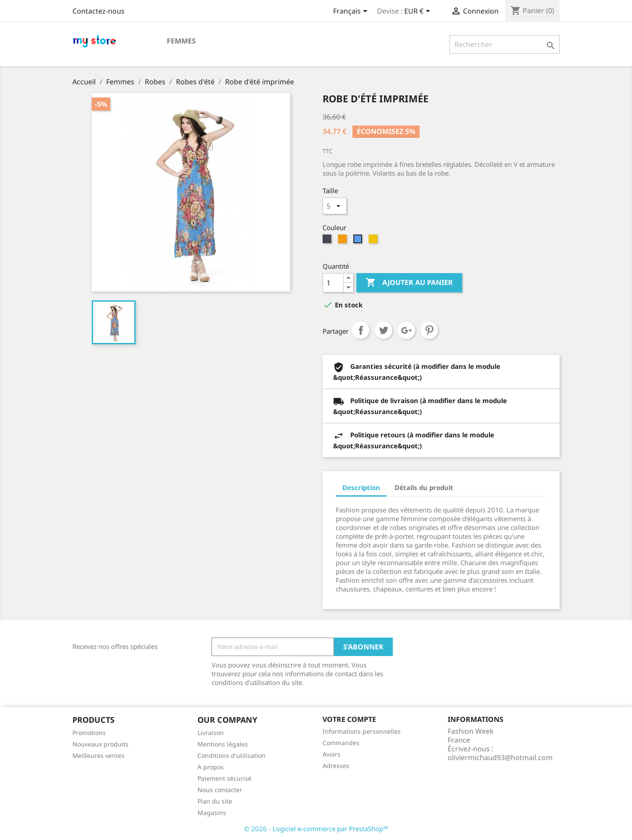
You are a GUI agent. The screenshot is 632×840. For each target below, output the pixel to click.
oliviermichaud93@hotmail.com (500, 757)
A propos (211, 767)
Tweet (384, 330)
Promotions (89, 733)
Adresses (336, 766)
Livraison (211, 733)
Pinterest (429, 330)
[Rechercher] (505, 44)
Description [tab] (361, 487)
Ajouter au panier (409, 283)
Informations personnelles (362, 731)
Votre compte (349, 719)
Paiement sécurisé (224, 778)
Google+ (406, 330)
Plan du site (215, 801)
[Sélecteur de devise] (419, 12)
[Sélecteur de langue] (352, 12)
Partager (361, 330)
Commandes (341, 743)
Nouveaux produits (101, 744)
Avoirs (332, 754)
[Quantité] (333, 283)
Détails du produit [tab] (424, 487)
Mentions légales (223, 744)
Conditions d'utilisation (232, 755)
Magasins (212, 813)
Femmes (181, 41)
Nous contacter (220, 790)
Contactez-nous (99, 11)
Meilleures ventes (99, 755)
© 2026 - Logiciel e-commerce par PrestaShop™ (316, 829)
